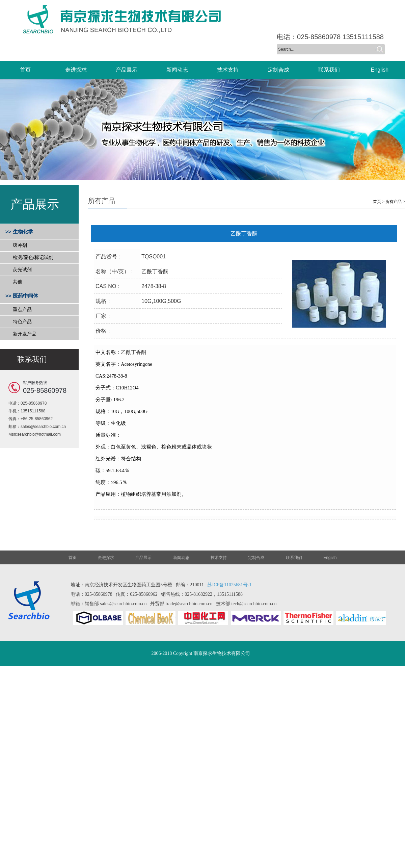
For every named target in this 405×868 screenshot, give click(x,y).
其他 (18, 282)
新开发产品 (25, 334)
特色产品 (22, 322)
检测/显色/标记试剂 (33, 257)
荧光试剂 (22, 270)
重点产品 (22, 309)
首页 (377, 202)
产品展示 (143, 558)
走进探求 (106, 558)
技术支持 (219, 558)
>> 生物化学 (19, 232)
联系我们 (294, 558)
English (330, 558)
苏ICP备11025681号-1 (229, 585)
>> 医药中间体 (22, 296)
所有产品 (394, 202)
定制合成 (256, 558)
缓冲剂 (20, 245)
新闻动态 (181, 558)
